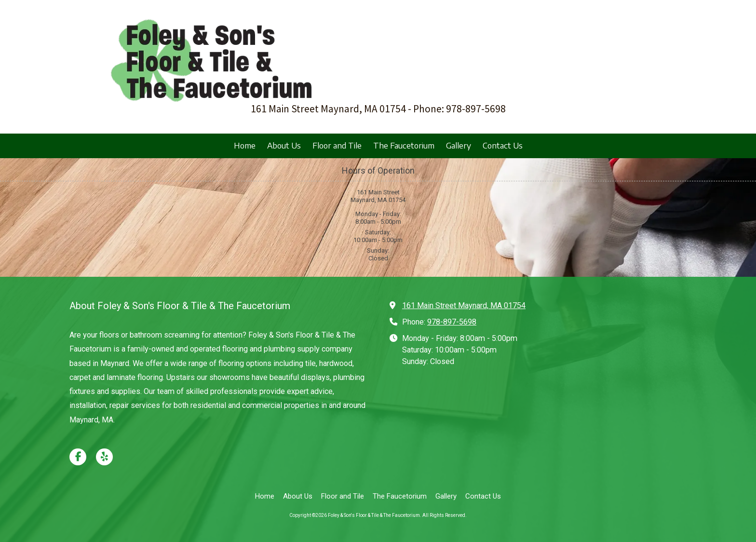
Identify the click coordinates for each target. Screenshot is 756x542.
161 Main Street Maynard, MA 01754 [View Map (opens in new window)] (464, 305)
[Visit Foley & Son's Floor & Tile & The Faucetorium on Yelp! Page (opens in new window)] (104, 457)
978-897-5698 (452, 322)
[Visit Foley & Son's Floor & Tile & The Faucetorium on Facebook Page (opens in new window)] (78, 457)
